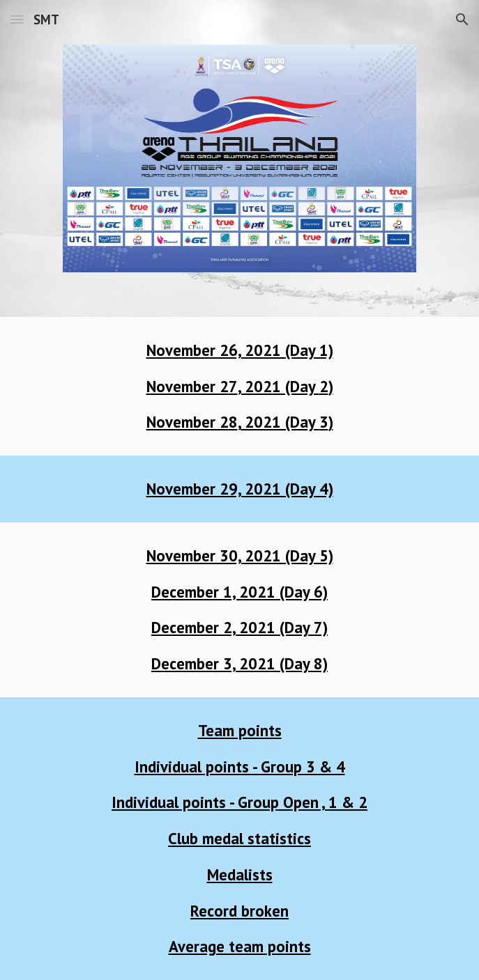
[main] (239, 386)
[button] (17, 19)
